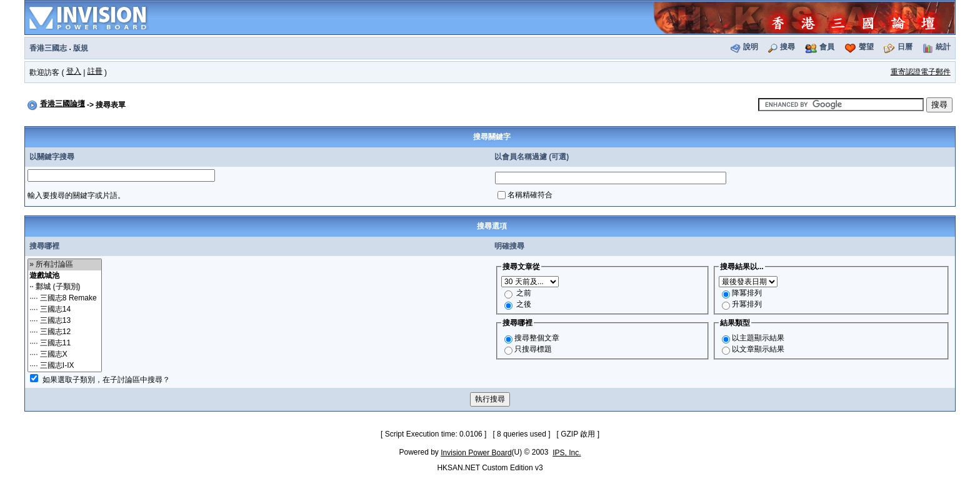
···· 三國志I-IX (65, 366)
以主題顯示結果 (758, 338)
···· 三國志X (65, 355)
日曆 (905, 47)
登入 (74, 71)
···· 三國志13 (65, 321)
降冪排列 (747, 293)
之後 (524, 304)
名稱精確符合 (530, 195)
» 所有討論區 (65, 265)
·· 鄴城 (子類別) (65, 287)
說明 (751, 47)
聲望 (866, 47)
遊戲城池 (65, 276)
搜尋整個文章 (537, 338)
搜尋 (787, 47)
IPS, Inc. (567, 453)
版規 (81, 48)
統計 (943, 47)
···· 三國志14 (65, 310)
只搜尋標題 (533, 349)
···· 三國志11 (65, 343)
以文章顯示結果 (758, 349)
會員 (827, 47)
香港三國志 (48, 48)
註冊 (95, 71)
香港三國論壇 (62, 104)
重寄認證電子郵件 (921, 72)
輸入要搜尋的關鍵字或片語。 (76, 195)
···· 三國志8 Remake (65, 299)
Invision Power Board (476, 453)
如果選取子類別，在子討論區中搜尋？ (106, 380)
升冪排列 (747, 304)
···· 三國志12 (65, 332)
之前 (524, 293)
